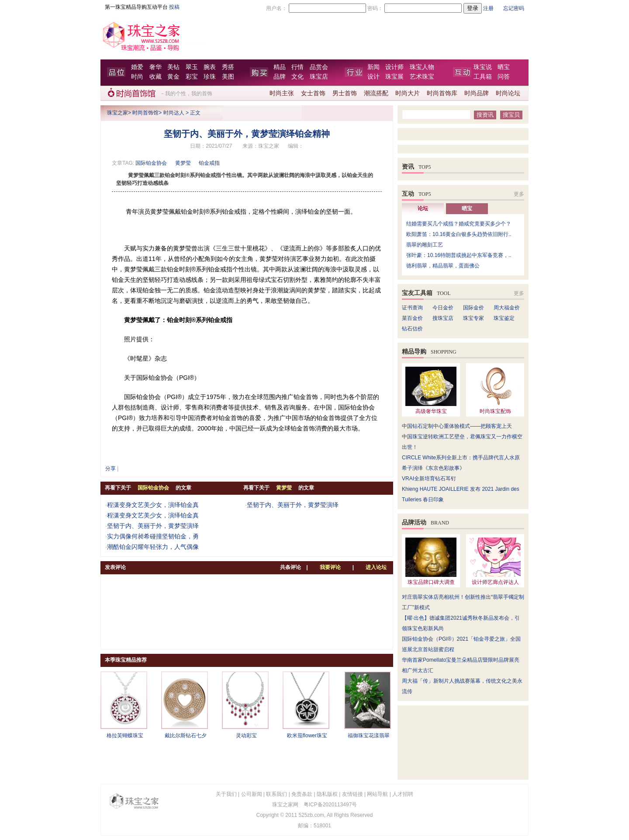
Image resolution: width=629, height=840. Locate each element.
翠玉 (192, 67)
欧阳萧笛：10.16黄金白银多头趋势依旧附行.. (459, 234)
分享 (111, 469)
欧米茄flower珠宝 (307, 736)
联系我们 (276, 794)
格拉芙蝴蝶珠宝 (125, 736)
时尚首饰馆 (145, 113)
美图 (228, 77)
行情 (297, 67)
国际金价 (473, 308)
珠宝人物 (422, 67)
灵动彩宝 (246, 736)
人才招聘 (403, 794)
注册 (488, 8)
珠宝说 (483, 67)
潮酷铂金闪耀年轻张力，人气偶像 (153, 547)
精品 (280, 67)
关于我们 (226, 794)
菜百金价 (412, 318)
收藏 (156, 77)
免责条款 (302, 794)
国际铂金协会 (151, 163)
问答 (504, 77)
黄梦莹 (183, 163)
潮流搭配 (376, 93)
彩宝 (192, 77)
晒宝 (504, 67)
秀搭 (228, 67)
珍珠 (210, 77)
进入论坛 (376, 567)
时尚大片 (408, 93)
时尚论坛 (508, 93)
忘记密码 (514, 8)
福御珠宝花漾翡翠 (369, 736)
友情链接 (353, 794)
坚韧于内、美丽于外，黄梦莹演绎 (153, 526)
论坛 (423, 208)
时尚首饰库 (442, 93)
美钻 (173, 67)
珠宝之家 (118, 113)
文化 (297, 77)
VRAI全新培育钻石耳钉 (429, 479)
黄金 (173, 77)
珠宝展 (394, 77)
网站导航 (377, 794)
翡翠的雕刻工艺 (425, 245)
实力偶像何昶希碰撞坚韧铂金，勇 (153, 536)
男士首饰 (345, 93)
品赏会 (319, 67)
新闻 (373, 67)
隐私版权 (327, 794)
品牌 (280, 77)
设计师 (394, 67)
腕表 (210, 67)
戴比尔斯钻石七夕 (186, 736)
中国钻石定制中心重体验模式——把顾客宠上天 (457, 426)
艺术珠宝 (422, 77)
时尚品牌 (477, 93)
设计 (373, 77)
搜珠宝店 (443, 318)
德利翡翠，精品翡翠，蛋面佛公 (443, 266)
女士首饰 (313, 93)
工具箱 (483, 77)
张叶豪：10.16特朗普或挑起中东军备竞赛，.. (459, 255)
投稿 (174, 7)
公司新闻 (252, 794)
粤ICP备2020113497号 (330, 805)
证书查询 (412, 308)
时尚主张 (282, 93)
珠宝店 (319, 77)
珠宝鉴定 (504, 318)
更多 (519, 194)
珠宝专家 (473, 318)
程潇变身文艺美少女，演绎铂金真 (153, 505)
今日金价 (443, 308)
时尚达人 (174, 113)
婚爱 (137, 67)
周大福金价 (507, 308)
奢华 (156, 67)
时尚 (137, 77)
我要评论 (330, 567)
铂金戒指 (209, 163)
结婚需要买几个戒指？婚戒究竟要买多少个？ (459, 224)
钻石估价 (412, 329)
